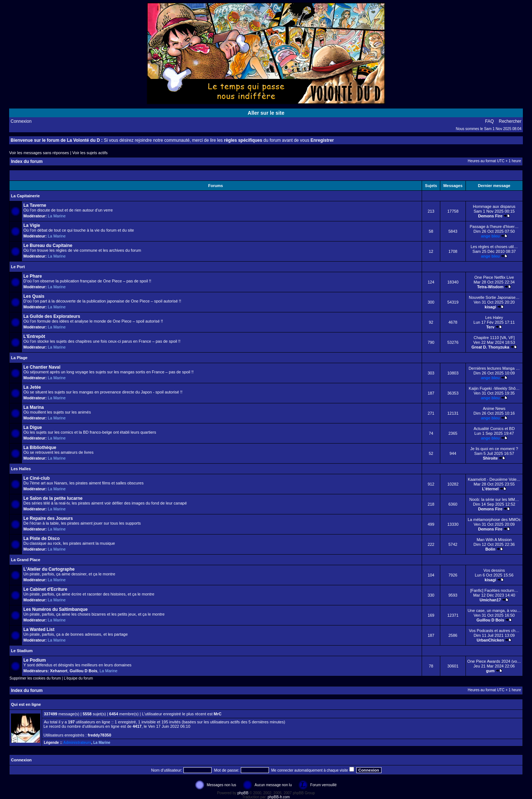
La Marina (34, 407)
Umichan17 (491, 600)
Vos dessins (494, 570)
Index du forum (27, 161)
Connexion (21, 121)
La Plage (19, 358)
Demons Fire (491, 216)
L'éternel (490, 489)
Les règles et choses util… (494, 247)
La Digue (33, 427)
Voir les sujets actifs (90, 153)
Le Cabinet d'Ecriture (45, 589)
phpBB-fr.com (279, 797)
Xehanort (59, 671)
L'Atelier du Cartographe (49, 569)
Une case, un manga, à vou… (494, 610)
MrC (218, 714)
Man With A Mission (494, 540)
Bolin (490, 549)
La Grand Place (26, 560)
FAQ (490, 121)
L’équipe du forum (79, 678)
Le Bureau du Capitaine (48, 246)
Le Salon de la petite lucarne (53, 498)
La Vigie (32, 225)
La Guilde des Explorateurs (52, 316)
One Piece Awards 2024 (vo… (494, 661)
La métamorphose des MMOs (494, 520)
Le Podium (35, 660)
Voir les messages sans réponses (39, 153)
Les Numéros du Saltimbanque (56, 609)
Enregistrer (322, 140)
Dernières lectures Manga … (494, 368)
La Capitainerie (25, 196)
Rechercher (510, 121)
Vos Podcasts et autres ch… (494, 631)
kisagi (490, 307)
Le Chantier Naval (42, 367)
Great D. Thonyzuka (490, 347)
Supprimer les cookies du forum (35, 678)
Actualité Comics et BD (494, 429)
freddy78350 (99, 735)
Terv (490, 327)
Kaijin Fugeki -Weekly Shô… (494, 388)
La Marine (57, 216)
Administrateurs (77, 743)
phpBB (243, 793)
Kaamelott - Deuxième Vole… (494, 479)
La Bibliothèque (40, 448)
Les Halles (21, 469)
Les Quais (34, 296)
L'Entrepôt (34, 336)
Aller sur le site (266, 113)
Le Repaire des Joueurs (48, 518)
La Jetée (32, 387)
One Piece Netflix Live (494, 277)
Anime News (494, 408)
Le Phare (33, 276)
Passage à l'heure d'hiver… (494, 227)
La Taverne (35, 205)
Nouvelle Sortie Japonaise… (494, 297)
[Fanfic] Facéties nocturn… (494, 590)
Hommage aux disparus (494, 206)
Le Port (18, 267)
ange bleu (490, 236)
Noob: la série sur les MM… (494, 499)
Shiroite (490, 458)
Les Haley (494, 317)
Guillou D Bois (490, 620)
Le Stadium (22, 651)
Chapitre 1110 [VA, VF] (494, 338)
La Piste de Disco (41, 539)
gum (490, 671)
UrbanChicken (491, 640)
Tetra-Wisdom (490, 287)
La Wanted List (39, 629)
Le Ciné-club (37, 478)
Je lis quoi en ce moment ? (494, 449)
